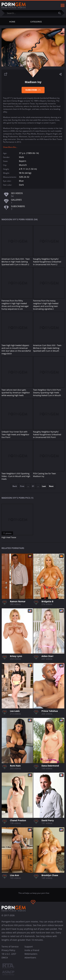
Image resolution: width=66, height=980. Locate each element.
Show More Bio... (10, 147)
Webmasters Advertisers (31, 956)
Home (12, 22)
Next (51, 486)
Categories (36, 22)
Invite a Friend (32, 950)
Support (29, 947)
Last (44, 486)
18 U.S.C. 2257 (9, 954)
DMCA (5, 958)
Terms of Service (10, 947)
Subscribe (33, 90)
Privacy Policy (8, 950)
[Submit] (61, 13)
